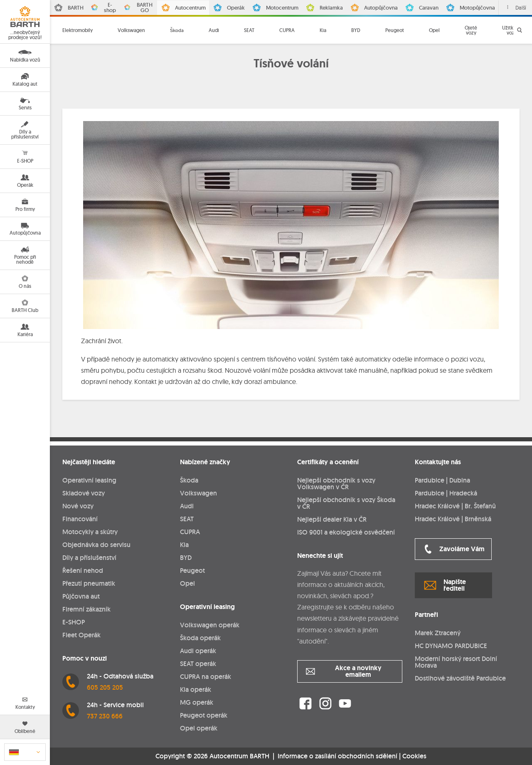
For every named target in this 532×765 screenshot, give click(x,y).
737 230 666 (105, 716)
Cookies (414, 756)
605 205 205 (105, 687)
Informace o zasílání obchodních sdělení (337, 756)
